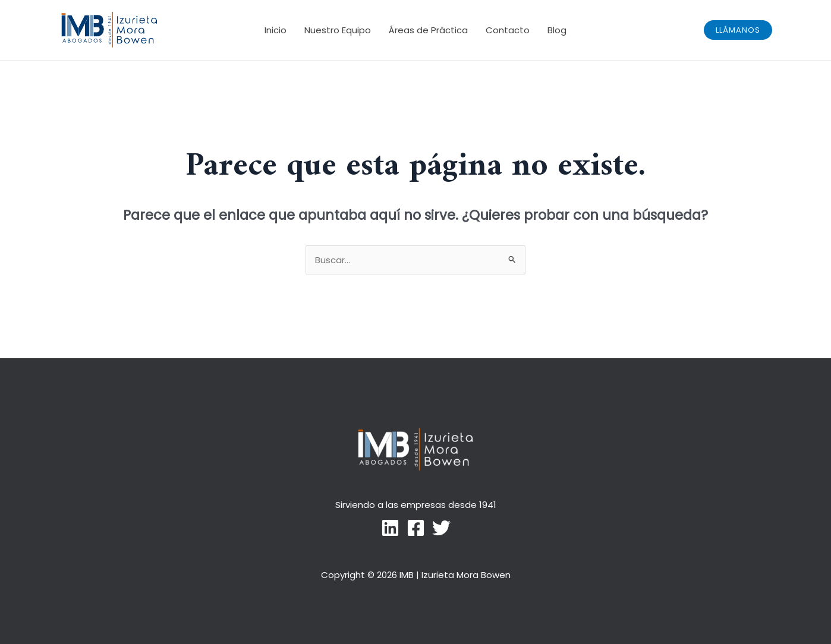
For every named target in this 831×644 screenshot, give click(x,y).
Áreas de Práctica (428, 30)
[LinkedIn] (390, 528)
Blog (557, 30)
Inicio (276, 30)
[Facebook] (416, 528)
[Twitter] (441, 528)
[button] (738, 30)
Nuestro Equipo (338, 30)
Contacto (508, 30)
